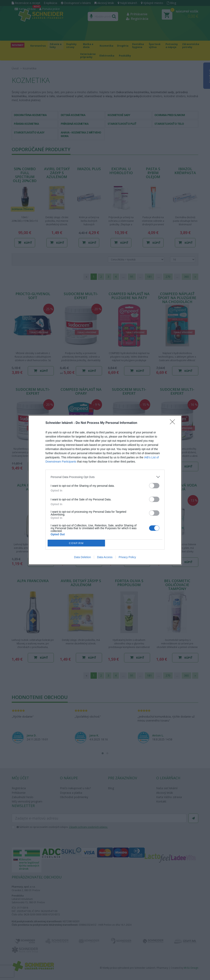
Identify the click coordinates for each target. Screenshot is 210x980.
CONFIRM (76, 543)
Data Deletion (82, 557)
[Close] (174, 423)
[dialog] (105, 490)
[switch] (154, 486)
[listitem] (105, 477)
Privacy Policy (127, 557)
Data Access (105, 557)
